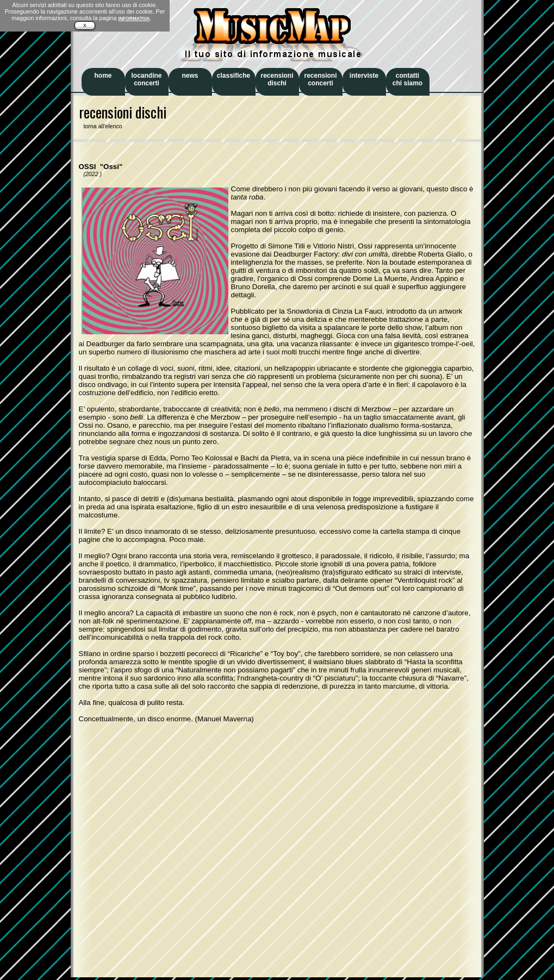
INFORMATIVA (134, 18)
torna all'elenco (101, 126)
